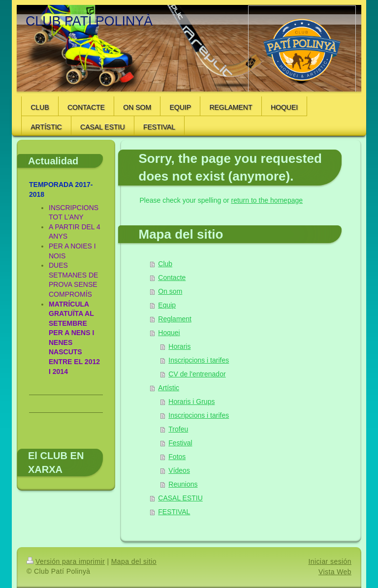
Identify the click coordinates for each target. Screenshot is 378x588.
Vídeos (179, 470)
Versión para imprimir (66, 561)
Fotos (177, 457)
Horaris (179, 346)
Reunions (183, 484)
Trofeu (178, 429)
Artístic (169, 388)
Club (165, 264)
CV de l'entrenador (197, 374)
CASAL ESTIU (180, 498)
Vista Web (335, 572)
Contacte (172, 278)
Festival (180, 443)
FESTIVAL (174, 512)
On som (170, 291)
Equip (167, 305)
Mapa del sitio (134, 561)
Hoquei (169, 333)
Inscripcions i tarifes (199, 360)
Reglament (175, 319)
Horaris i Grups (191, 402)
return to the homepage (267, 200)
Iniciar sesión (330, 561)
